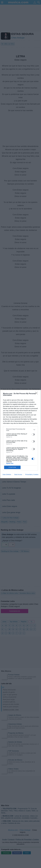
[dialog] (20, 434)
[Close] (37, 394)
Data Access (18, 474)
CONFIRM (12, 467)
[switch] (33, 434)
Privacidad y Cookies (32, 474)
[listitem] (20, 430)
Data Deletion (7, 474)
